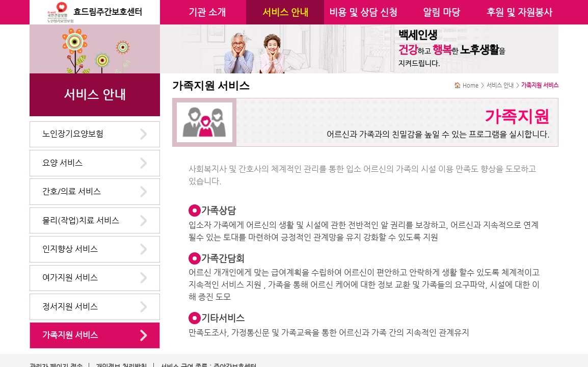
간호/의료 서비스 (72, 191)
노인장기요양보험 (73, 134)
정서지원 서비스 (70, 307)
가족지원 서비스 (70, 335)
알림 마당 (442, 12)
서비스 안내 (285, 12)
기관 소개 (207, 12)
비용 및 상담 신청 (363, 12)
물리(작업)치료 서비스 (81, 220)
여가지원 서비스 (70, 278)
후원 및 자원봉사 (519, 12)
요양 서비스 (62, 163)
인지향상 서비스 (70, 249)
